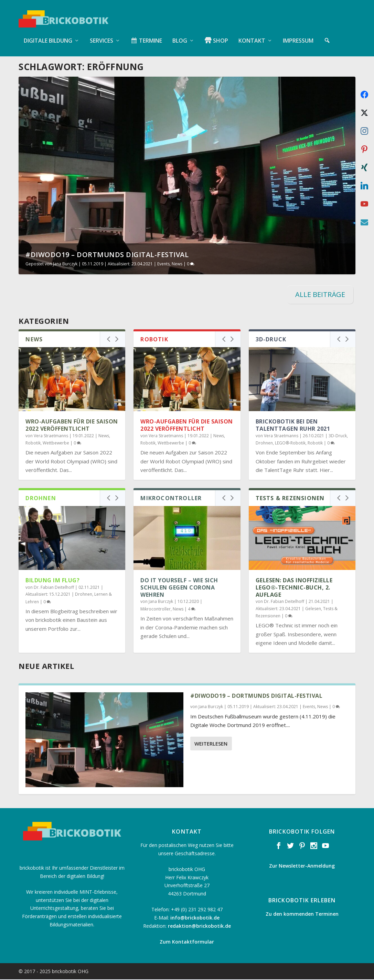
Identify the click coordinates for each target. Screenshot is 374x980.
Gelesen (313, 609)
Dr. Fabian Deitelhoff (54, 588)
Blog (180, 34)
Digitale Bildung (48, 34)
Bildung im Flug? (52, 581)
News (177, 265)
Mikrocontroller (156, 609)
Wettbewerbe (56, 444)
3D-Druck (338, 436)
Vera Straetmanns (51, 436)
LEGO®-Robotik (290, 444)
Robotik (33, 444)
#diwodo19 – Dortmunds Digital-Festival (107, 255)
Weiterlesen (211, 744)
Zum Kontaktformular (187, 942)
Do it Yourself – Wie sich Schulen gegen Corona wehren (179, 588)
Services (101, 34)
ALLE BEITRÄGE (320, 295)
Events (163, 265)
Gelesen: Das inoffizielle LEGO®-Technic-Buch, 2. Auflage (294, 588)
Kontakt (252, 34)
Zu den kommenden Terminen (302, 914)
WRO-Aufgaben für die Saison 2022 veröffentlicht (72, 426)
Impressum (298, 34)
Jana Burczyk (65, 265)
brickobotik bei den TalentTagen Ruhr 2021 (293, 426)
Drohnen (264, 444)
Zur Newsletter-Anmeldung (302, 866)
